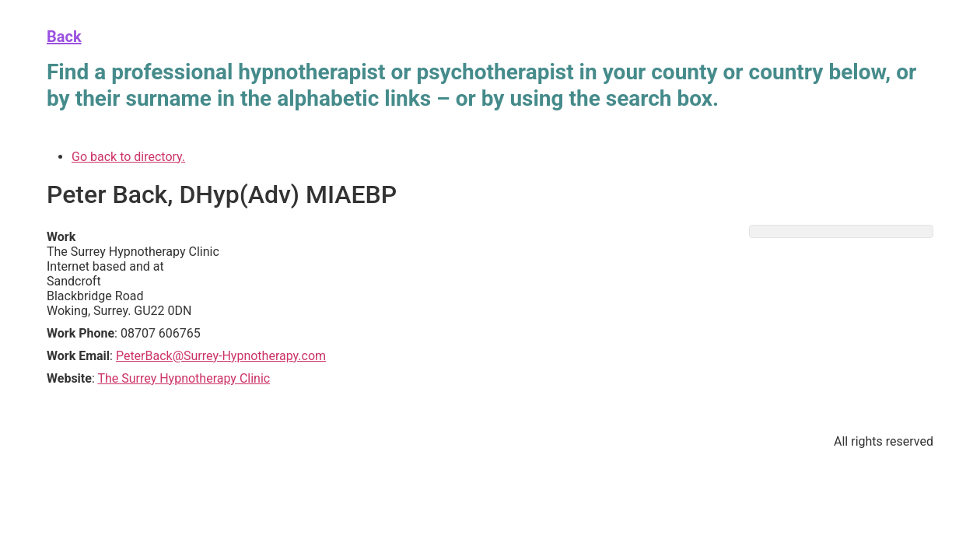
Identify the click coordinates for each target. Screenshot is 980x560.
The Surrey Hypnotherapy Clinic (184, 378)
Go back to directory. (128, 157)
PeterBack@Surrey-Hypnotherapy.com (221, 356)
